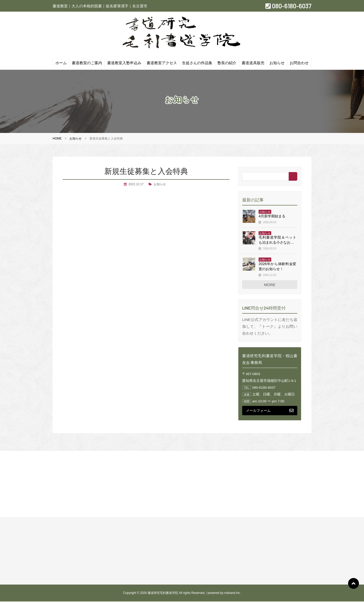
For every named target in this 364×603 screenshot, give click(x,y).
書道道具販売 (253, 64)
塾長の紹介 (227, 64)
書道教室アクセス (162, 64)
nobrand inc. (233, 594)
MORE (270, 286)
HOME (57, 140)
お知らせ (277, 64)
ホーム (61, 64)
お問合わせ (299, 64)
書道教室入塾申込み (124, 64)
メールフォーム (270, 412)
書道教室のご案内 (87, 64)
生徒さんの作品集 (197, 64)
